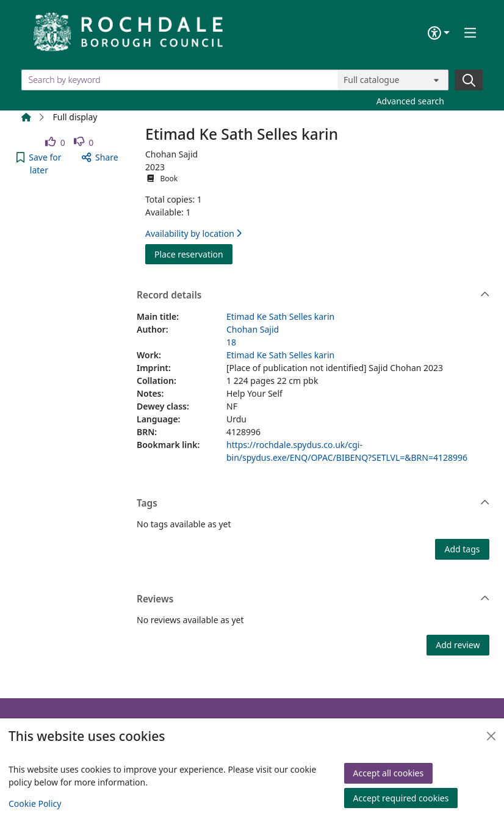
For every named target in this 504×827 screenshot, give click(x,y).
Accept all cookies (389, 773)
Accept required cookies (401, 798)
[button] (39, 164)
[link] (55, 143)
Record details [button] (313, 295)
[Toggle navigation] (470, 33)
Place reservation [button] (193, 254)
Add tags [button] (462, 549)
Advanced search (410, 101)
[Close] (491, 736)
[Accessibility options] (439, 33)
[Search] (469, 80)
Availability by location (193, 233)
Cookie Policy (35, 804)
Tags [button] (313, 504)
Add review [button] (458, 645)
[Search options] (393, 80)
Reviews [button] (313, 599)
